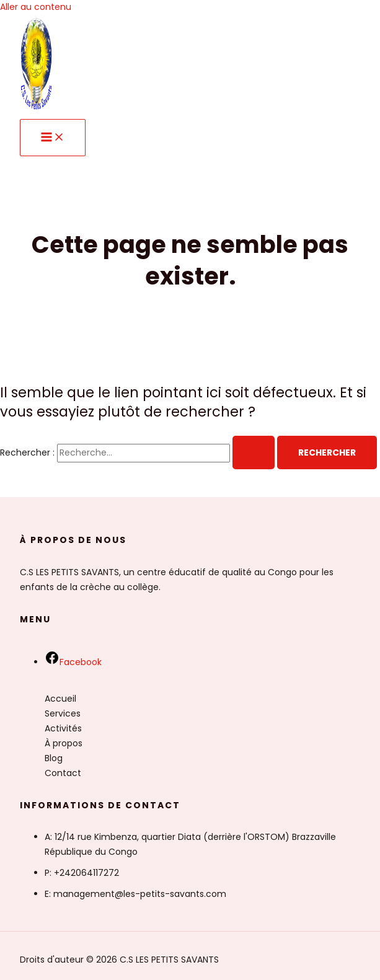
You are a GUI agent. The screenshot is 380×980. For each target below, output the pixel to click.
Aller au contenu (36, 7)
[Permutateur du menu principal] (53, 138)
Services (63, 713)
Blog (54, 758)
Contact (63, 773)
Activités (63, 728)
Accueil (60, 699)
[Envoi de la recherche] (254, 452)
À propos (64, 743)
